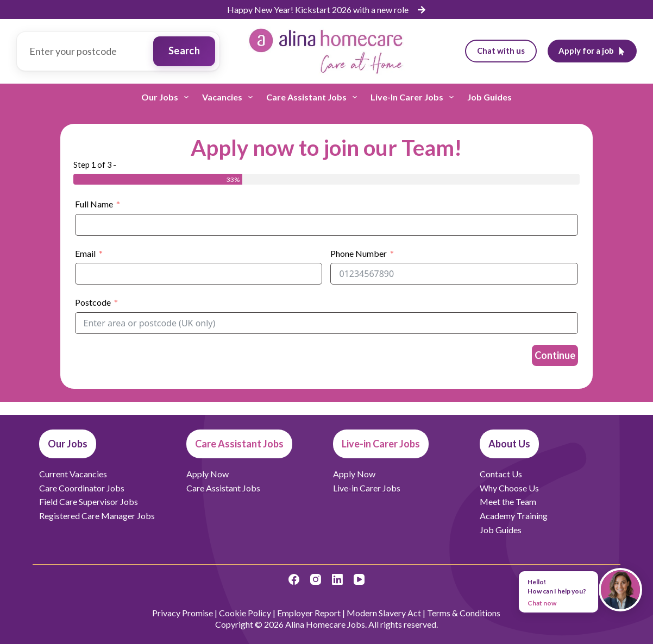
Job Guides (489, 97)
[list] (326, 10)
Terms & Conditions (464, 613)
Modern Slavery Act (384, 613)
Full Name (94, 204)
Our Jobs (167, 97)
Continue (555, 355)
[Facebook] (294, 579)
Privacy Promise (183, 613)
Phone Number (359, 253)
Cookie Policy (245, 613)
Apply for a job (592, 50)
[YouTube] (359, 579)
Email (85, 253)
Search (184, 50)
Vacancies (230, 97)
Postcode (93, 302)
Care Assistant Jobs (314, 97)
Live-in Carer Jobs (414, 97)
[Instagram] (316, 579)
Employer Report (309, 613)
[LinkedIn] (337, 579)
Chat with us (501, 50)
